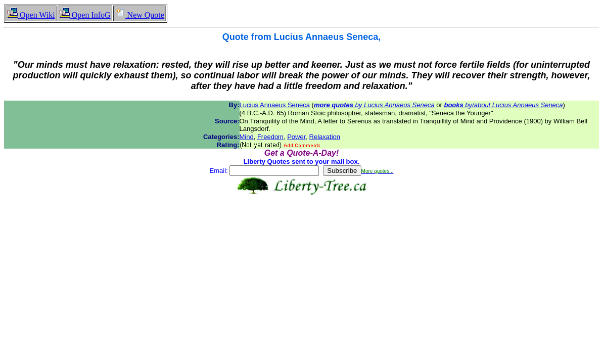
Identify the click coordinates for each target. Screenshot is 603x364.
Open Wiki (31, 15)
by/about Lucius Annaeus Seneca (503, 105)
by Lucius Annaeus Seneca (374, 105)
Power (296, 137)
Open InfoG (85, 15)
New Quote (140, 15)
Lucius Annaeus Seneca (275, 105)
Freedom (270, 137)
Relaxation (325, 137)
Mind (247, 137)
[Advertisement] (302, 227)
